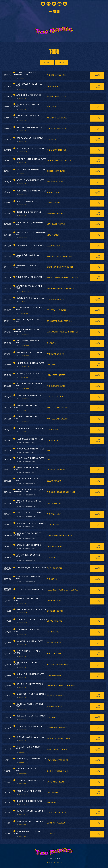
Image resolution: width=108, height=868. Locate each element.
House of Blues (54, 654)
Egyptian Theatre (55, 214)
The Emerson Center (56, 150)
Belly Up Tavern (54, 481)
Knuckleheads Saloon (57, 408)
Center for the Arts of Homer (61, 686)
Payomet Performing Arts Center (62, 278)
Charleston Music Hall (58, 771)
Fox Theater (52, 441)
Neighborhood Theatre (57, 749)
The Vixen (51, 365)
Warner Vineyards (55, 354)
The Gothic (52, 579)
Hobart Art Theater (56, 375)
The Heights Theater (56, 812)
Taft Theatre (53, 632)
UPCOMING (47, 63)
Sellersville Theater (57, 310)
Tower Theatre (54, 203)
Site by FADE (58, 863)
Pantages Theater (55, 601)
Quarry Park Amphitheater (59, 536)
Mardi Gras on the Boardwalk (60, 289)
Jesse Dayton (24, 752)
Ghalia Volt (23, 78)
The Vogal (51, 717)
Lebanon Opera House (57, 728)
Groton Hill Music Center (59, 739)
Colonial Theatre (55, 246)
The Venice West (54, 514)
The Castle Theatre (56, 386)
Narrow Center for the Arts (60, 257)
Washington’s (53, 86)
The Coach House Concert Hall (61, 492)
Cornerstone (53, 525)
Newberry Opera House (58, 760)
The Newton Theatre (56, 300)
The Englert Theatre (56, 397)
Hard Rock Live (54, 803)
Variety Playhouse (56, 782)
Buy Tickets (98, 75)
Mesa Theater (53, 235)
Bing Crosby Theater (56, 171)
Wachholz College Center (59, 161)
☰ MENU (54, 12)
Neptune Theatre (55, 182)
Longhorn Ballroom (56, 823)
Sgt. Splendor (24, 291)
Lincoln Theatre (54, 621)
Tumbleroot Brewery (57, 129)
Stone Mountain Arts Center (60, 267)
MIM (48, 451)
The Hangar (52, 558)
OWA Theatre (53, 793)
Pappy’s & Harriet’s (56, 470)
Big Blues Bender (55, 568)
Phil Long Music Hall (56, 75)
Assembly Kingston (56, 696)
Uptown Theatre (54, 547)
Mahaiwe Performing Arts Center (62, 332)
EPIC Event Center (55, 611)
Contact (49, 863)
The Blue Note (53, 430)
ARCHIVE (62, 63)
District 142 (52, 343)
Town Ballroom (54, 676)
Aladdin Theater (54, 192)
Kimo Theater (53, 107)
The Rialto (52, 140)
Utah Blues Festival (56, 224)
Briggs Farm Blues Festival (59, 321)
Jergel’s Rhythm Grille (57, 665)
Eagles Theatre (54, 643)
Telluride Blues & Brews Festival (62, 590)
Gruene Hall (53, 834)
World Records (54, 503)
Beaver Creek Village (56, 97)
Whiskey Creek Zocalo (57, 118)
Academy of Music (55, 707)
